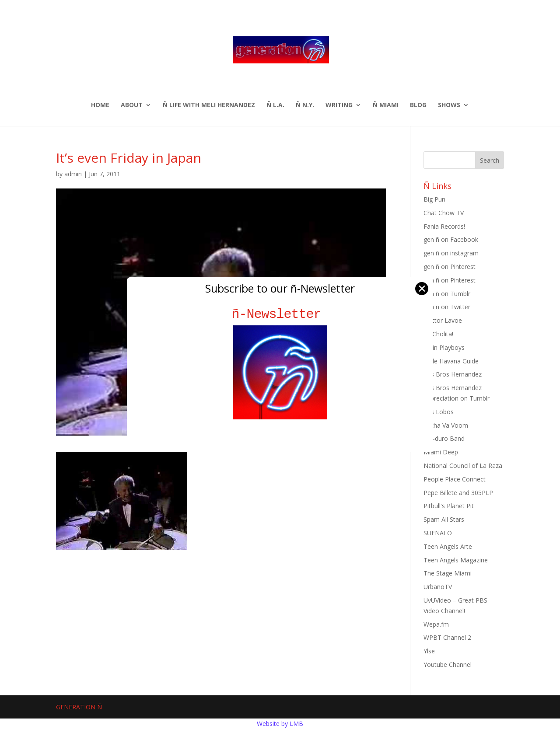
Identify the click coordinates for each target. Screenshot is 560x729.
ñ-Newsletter (280, 314)
